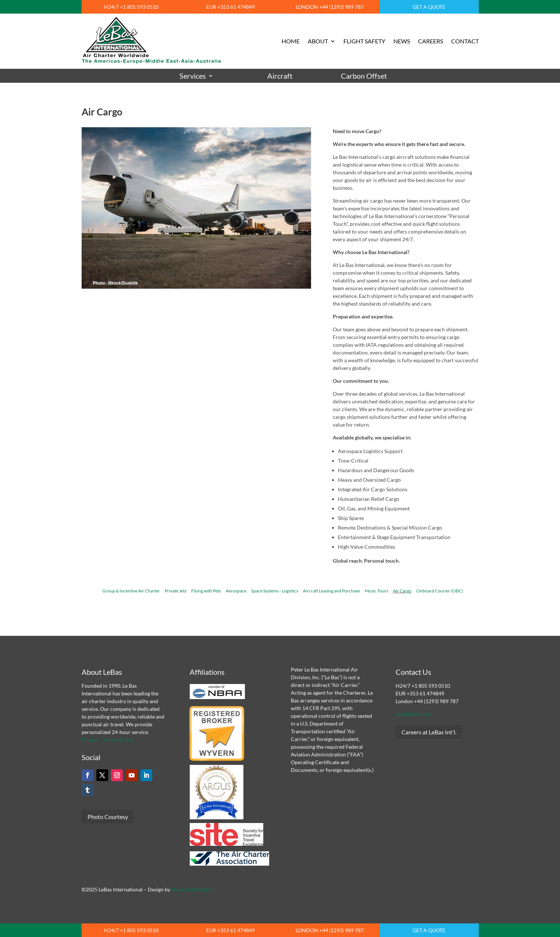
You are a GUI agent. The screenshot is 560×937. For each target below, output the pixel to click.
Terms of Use (118, 740)
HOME (291, 41)
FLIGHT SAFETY (364, 41)
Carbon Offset (364, 76)
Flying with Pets (206, 591)
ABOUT (318, 41)
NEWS (402, 41)
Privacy (90, 740)
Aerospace (236, 591)
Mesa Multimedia (191, 889)
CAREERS (431, 41)
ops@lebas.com (413, 714)
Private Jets (176, 591)
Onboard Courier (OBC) (440, 591)
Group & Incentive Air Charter (131, 591)
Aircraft (280, 76)
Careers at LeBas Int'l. (429, 732)
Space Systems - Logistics (275, 591)
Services (193, 76)
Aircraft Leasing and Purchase (331, 591)
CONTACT (465, 41)
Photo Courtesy (108, 817)
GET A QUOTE (429, 7)
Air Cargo (402, 591)
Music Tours (377, 591)
